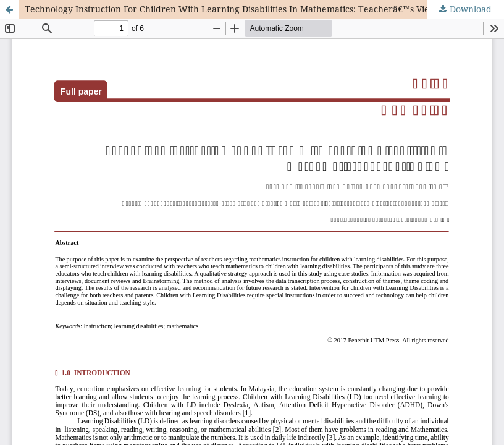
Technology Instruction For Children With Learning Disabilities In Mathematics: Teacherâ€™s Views (233, 9)
